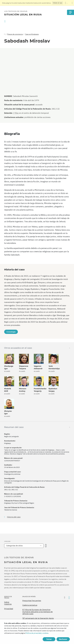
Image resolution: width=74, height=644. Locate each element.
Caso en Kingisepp (32, 34)
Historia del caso (14, 517)
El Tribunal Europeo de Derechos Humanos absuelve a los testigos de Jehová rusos (38, 612)
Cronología (11, 332)
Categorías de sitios (14, 546)
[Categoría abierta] (46, 546)
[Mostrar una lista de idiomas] (66, 3)
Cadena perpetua (30, 605)
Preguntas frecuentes (32, 601)
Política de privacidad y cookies (37, 633)
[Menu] (71, 12)
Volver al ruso (58, 3)
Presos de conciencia (15, 34)
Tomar (49, 639)
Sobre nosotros (8, 603)
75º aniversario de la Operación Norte (38, 618)
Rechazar (63, 639)
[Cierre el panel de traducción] (72, 3)
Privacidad (9, 609)
